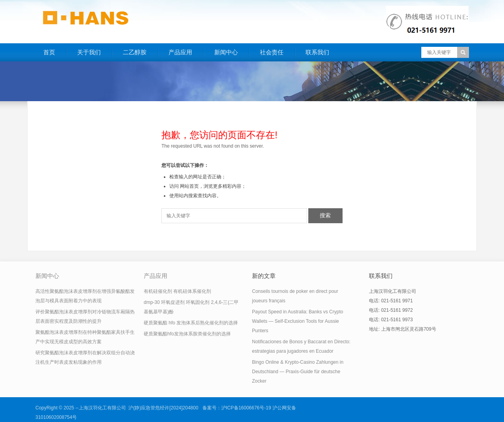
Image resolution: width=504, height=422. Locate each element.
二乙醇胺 (135, 52)
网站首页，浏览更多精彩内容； (213, 186)
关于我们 (89, 52)
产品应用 (180, 52)
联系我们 (317, 52)
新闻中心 (226, 52)
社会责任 (272, 52)
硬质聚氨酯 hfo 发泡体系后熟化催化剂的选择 (191, 323)
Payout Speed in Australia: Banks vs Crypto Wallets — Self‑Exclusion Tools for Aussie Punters (297, 321)
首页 (49, 52)
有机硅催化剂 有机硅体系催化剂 (177, 291)
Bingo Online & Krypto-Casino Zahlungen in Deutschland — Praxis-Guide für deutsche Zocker (298, 372)
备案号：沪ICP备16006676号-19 (237, 408)
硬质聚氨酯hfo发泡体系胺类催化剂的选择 (187, 334)
